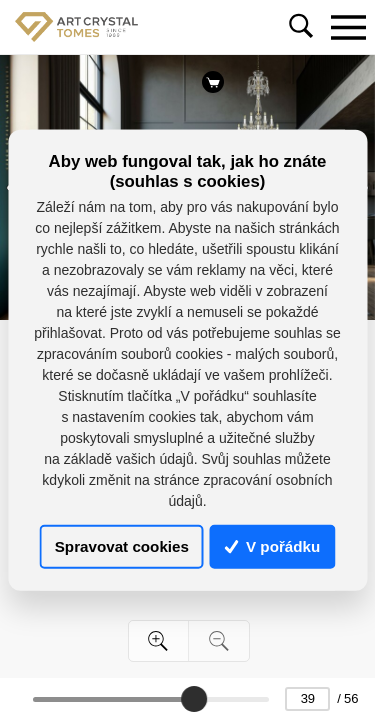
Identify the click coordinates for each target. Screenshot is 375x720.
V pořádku (273, 546)
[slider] (194, 699)
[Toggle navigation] (348, 27)
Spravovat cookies (122, 546)
